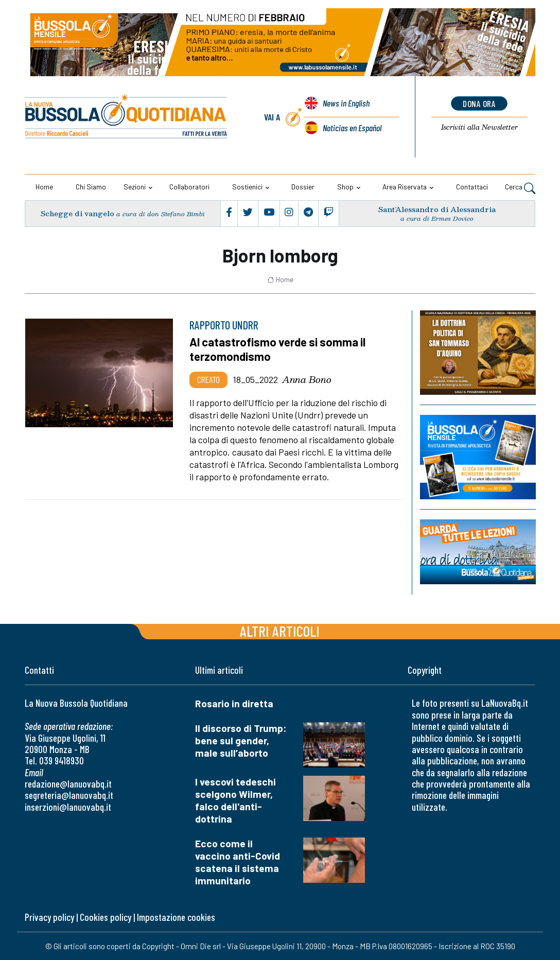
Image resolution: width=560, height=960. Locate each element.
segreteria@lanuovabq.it (69, 795)
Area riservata (405, 187)
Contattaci (472, 187)
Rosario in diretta (234, 703)
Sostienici (247, 187)
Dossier (303, 187)
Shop (345, 187)
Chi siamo (91, 187)
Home (44, 187)
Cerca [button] (520, 188)
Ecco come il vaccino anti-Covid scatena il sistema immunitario (238, 862)
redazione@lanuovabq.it (68, 784)
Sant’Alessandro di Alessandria (437, 209)
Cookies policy (106, 917)
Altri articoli (280, 631)
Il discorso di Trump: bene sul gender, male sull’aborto (241, 740)
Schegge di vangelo (77, 213)
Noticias (352, 128)
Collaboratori (189, 187)
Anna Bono (307, 379)
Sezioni (135, 187)
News (346, 104)
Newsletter (479, 128)
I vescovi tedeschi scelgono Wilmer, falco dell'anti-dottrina (235, 800)
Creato (208, 379)
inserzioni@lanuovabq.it (68, 807)
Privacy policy (49, 917)
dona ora (479, 103)
